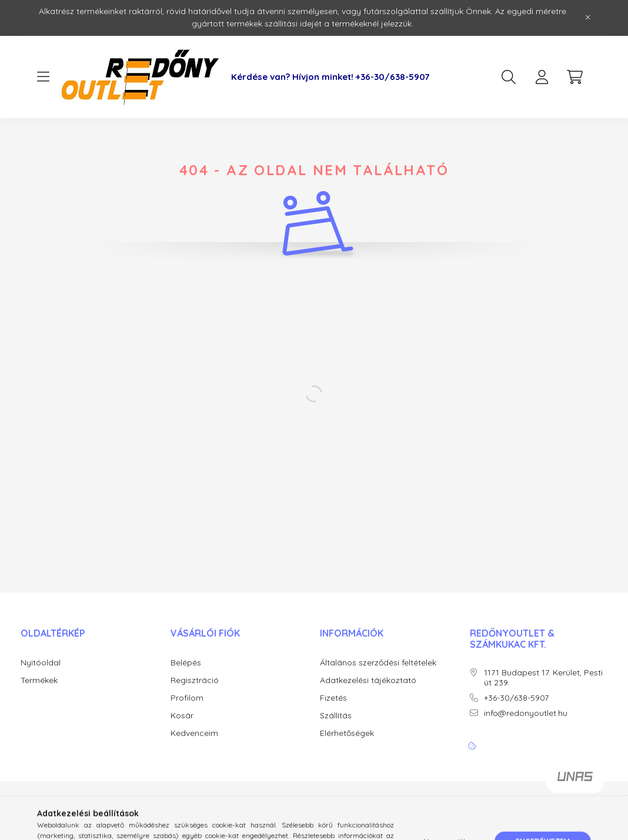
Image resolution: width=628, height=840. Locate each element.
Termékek (39, 680)
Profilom (187, 698)
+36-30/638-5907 (392, 77)
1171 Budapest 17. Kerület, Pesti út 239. (543, 678)
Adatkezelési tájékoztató (368, 680)
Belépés (186, 663)
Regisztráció (195, 680)
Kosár (182, 716)
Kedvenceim (194, 733)
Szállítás (336, 716)
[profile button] (542, 77)
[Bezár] (588, 18)
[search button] (509, 77)
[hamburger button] (43, 77)
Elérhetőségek (347, 733)
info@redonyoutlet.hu (526, 713)
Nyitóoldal (41, 663)
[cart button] (574, 77)
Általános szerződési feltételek (378, 663)
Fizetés (333, 698)
